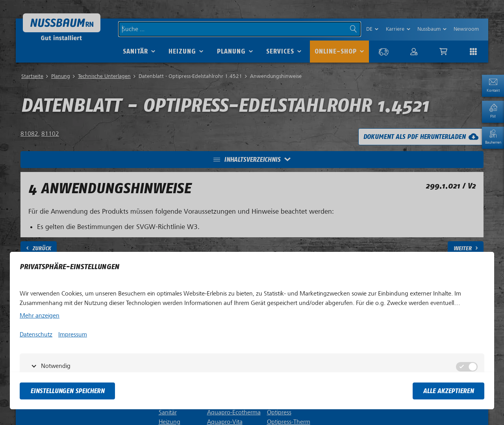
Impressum (73, 334)
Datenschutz (36, 334)
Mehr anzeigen (40, 316)
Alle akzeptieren (448, 391)
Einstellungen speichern (67, 391)
